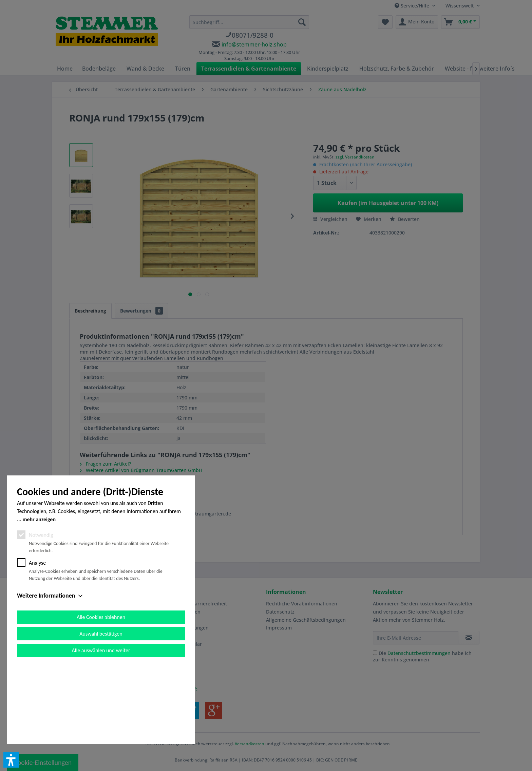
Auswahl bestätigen (101, 710)
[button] (11, 760)
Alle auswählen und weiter (101, 727)
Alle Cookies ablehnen (101, 694)
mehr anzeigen (39, 596)
